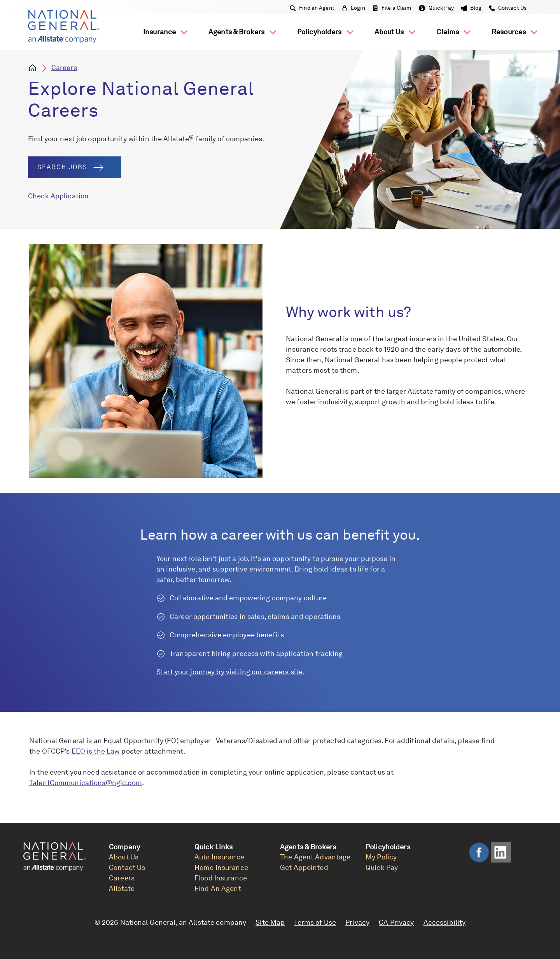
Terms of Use (315, 922)
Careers (64, 67)
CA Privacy (396, 922)
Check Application (58, 196)
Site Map (270, 922)
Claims (448, 32)
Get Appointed (304, 867)
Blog (471, 8)
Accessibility (445, 922)
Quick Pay (436, 8)
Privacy (357, 922)
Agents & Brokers (237, 32)
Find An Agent (218, 888)
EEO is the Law (96, 751)
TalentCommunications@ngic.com (86, 783)
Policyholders (320, 32)
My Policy (381, 857)
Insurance (160, 32)
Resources (509, 32)
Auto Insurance (219, 857)
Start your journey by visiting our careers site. (230, 672)
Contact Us (507, 8)
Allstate (122, 888)
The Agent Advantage (315, 857)
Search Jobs (70, 167)
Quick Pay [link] (382, 867)
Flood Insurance (221, 878)
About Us (390, 32)
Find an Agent (312, 8)
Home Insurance (221, 867)
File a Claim (392, 8)
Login (353, 8)
